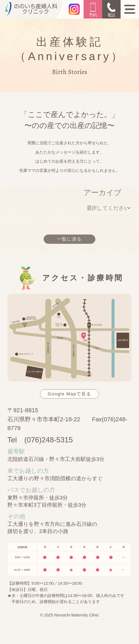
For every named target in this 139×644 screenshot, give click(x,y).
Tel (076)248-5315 (40, 440)
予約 (93, 15)
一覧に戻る (69, 240)
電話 (111, 15)
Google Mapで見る (69, 394)
